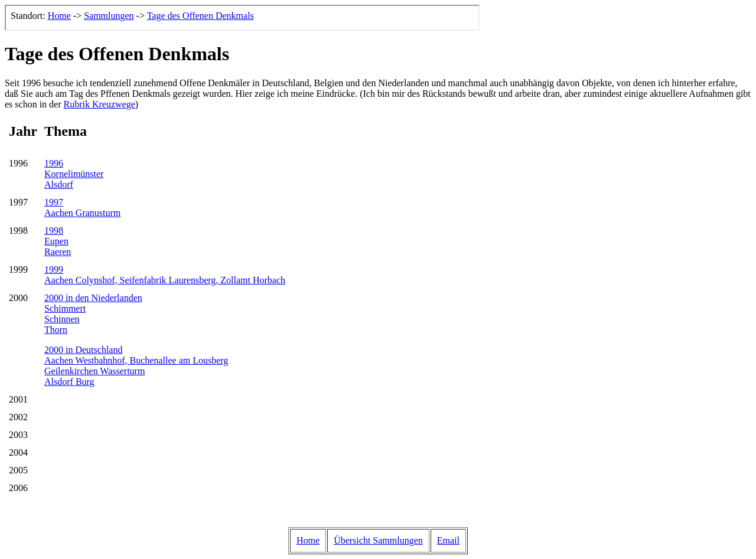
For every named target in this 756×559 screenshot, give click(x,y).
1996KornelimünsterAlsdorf (74, 174)
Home (308, 540)
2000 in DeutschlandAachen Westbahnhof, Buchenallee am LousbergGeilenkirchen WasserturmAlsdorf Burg (136, 366)
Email (448, 540)
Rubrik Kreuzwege (100, 104)
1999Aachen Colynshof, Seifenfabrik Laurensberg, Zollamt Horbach (165, 275)
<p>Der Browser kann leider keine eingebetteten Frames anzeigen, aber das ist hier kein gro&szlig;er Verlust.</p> (242, 18)
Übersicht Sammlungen (378, 540)
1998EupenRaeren (58, 241)
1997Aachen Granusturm (82, 207)
